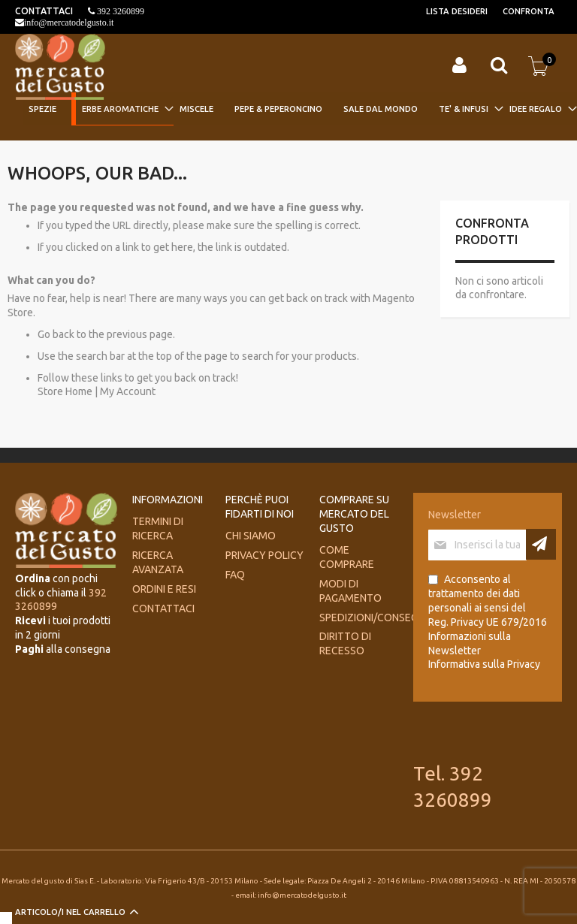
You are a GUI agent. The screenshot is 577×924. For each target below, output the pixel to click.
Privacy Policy (264, 555)
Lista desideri (457, 11)
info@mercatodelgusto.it (69, 23)
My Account (128, 391)
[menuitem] (47, 109)
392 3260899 (119, 11)
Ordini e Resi (164, 589)
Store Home (65, 391)
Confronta (529, 11)
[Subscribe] (541, 544)
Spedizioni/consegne (375, 618)
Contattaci (163, 608)
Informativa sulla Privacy (484, 664)
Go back (56, 334)
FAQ (235, 575)
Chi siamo (251, 536)
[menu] (298, 110)
